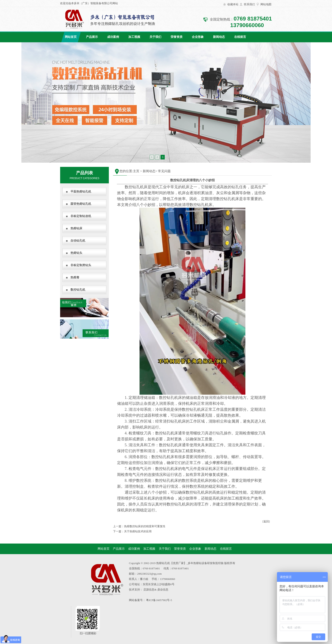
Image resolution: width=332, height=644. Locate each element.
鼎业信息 (163, 590)
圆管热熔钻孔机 (81, 204)
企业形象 (198, 37)
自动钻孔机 (78, 241)
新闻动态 (219, 37)
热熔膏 (75, 277)
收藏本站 (233, 4)
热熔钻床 (76, 228)
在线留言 (240, 37)
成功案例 (113, 37)
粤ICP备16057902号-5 (159, 600)
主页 (136, 171)
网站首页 (71, 37)
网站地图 (266, 4)
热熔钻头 (76, 253)
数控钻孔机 (78, 290)
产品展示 (92, 37)
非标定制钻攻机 (81, 216)
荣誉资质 (177, 37)
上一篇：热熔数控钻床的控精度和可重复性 (139, 526)
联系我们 (249, 4)
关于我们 (155, 37)
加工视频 (134, 37)
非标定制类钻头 (81, 265)
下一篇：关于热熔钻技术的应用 (132, 531)
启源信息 (149, 590)
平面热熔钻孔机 (81, 192)
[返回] (266, 521)
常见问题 (164, 171)
